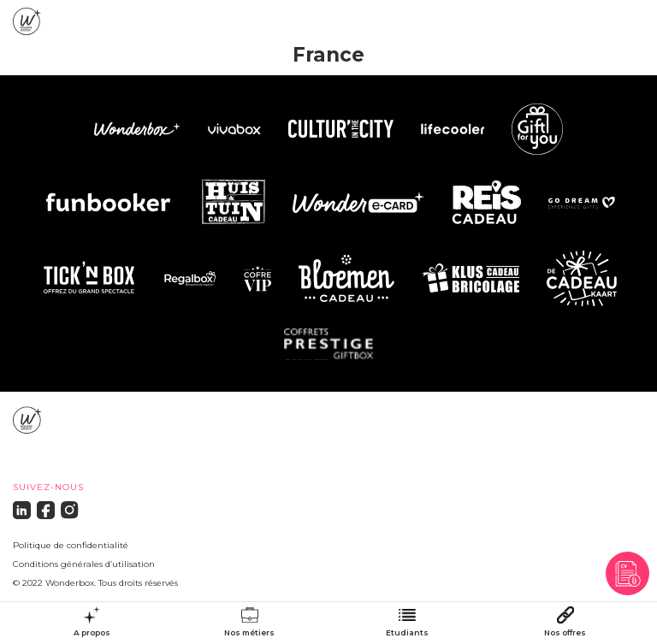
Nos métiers (249, 633)
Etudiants (407, 633)
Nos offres (565, 633)
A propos (92, 633)
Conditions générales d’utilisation (84, 564)
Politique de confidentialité (71, 545)
